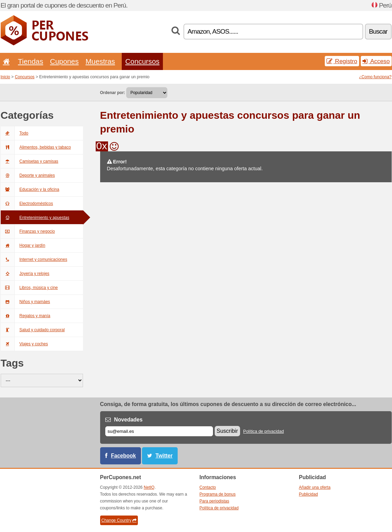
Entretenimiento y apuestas (35, 218)
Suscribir (227, 431)
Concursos (142, 61)
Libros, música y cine (29, 288)
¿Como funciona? (375, 77)
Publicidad (308, 494)
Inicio (5, 77)
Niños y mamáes (25, 302)
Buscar (378, 31)
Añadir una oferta (315, 487)
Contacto (208, 487)
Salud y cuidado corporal (33, 330)
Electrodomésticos (27, 204)
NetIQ (149, 487)
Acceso (376, 61)
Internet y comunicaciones (34, 259)
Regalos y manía (26, 316)
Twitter (164, 456)
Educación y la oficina (30, 189)
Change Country (119, 520)
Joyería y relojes (25, 274)
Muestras (100, 61)
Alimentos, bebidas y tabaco (36, 147)
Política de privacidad (264, 431)
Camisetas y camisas (29, 161)
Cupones (64, 61)
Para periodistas (215, 501)
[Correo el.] (159, 431)
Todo (15, 133)
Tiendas (31, 61)
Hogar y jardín (23, 245)
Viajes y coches (24, 344)
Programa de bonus (218, 494)
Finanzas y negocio (28, 231)
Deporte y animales (28, 175)
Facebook (124, 456)
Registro (342, 61)
